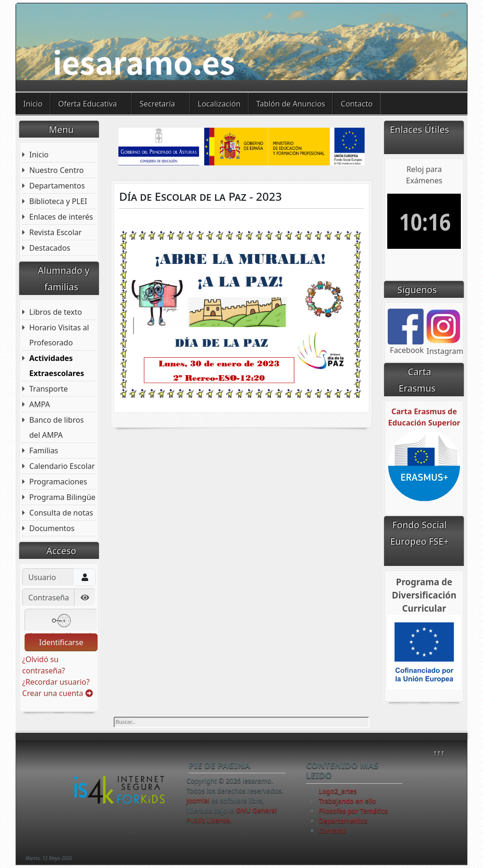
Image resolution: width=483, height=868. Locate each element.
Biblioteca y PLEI (58, 201)
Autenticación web (61, 621)
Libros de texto (56, 312)
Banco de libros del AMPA (57, 427)
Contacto (357, 104)
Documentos (52, 528)
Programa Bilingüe (62, 497)
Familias (44, 450)
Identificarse (61, 642)
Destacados (50, 248)
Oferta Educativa (87, 104)
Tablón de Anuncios (291, 104)
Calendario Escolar (62, 466)
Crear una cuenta (57, 693)
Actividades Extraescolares (57, 366)
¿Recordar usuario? (56, 682)
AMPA (40, 404)
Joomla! (198, 800)
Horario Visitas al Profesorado (59, 335)
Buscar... (114, 717)
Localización (219, 104)
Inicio (33, 104)
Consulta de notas (61, 513)
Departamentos (57, 186)
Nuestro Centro (56, 170)
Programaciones (58, 482)
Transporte (49, 389)
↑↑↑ (439, 753)
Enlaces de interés (61, 217)
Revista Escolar (55, 232)
